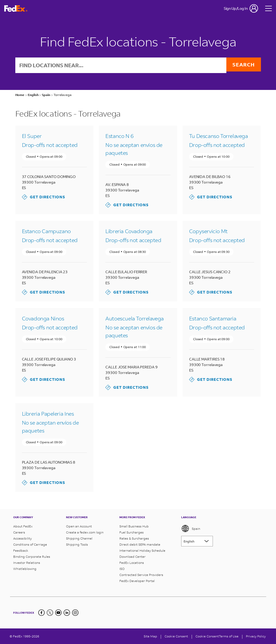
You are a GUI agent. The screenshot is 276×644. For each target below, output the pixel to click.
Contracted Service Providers (141, 575)
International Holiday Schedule (142, 551)
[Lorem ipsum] (197, 541)
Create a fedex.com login (85, 532)
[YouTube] (58, 613)
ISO (122, 569)
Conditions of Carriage (30, 544)
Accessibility (22, 538)
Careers (19, 532)
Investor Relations (27, 563)
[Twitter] (50, 613)
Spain (191, 528)
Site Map (150, 636)
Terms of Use (229, 636)
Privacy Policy (256, 636)
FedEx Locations (132, 563)
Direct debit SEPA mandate (140, 544)
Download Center (132, 557)
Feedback (21, 551)
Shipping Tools (77, 544)
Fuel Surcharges (132, 532)
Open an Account (79, 526)
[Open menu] (269, 8)
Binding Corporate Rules (32, 557)
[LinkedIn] (67, 613)
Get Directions (44, 198)
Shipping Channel (79, 538)
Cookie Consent (207, 636)
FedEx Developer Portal (137, 581)
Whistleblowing (25, 569)
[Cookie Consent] (176, 636)
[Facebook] (41, 613)
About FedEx (23, 526)
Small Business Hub (134, 526)
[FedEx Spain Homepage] (16, 9)
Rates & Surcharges (134, 538)
